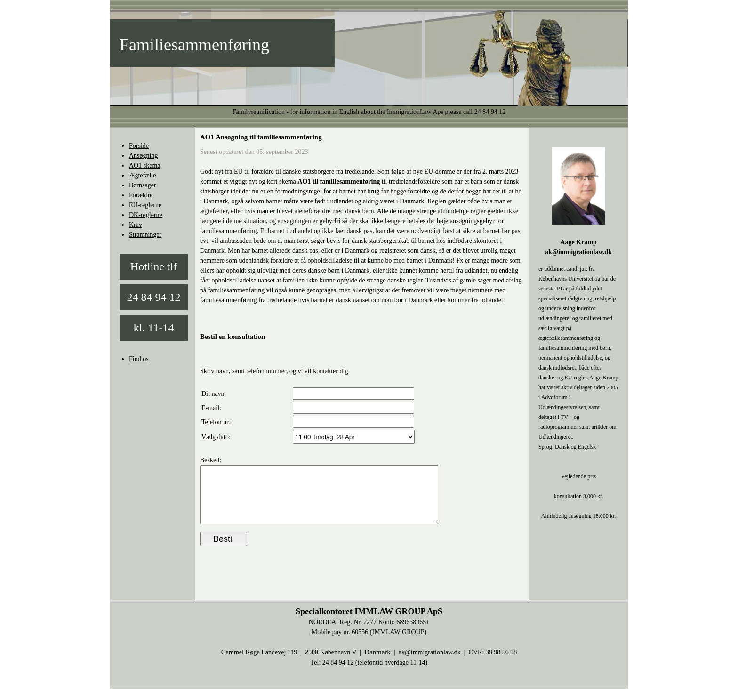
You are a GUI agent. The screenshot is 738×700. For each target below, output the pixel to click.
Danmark (377, 663)
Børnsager (143, 185)
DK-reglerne (146, 215)
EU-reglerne (145, 205)
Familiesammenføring (194, 45)
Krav (136, 225)
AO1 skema (145, 165)
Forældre (141, 195)
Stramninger (145, 235)
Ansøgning (143, 156)
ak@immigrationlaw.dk (430, 664)
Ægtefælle (143, 175)
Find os (139, 359)
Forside (139, 146)
